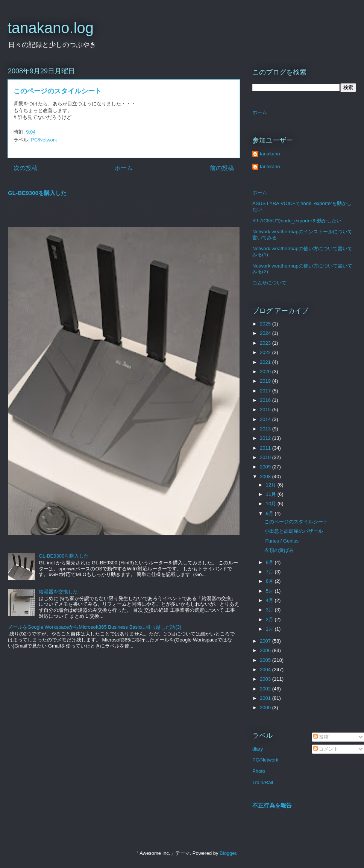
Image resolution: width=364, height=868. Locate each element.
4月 (270, 600)
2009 (266, 467)
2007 (266, 641)
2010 (266, 457)
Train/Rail (263, 782)
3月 (270, 610)
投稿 (321, 737)
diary (258, 749)
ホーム (124, 168)
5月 (270, 591)
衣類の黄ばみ (279, 550)
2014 (266, 419)
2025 (266, 324)
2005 (266, 660)
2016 (266, 400)
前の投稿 (222, 168)
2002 (266, 689)
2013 (266, 429)
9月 (270, 513)
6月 (270, 581)
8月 (270, 562)
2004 (266, 670)
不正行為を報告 (272, 805)
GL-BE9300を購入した (37, 193)
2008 (266, 477)
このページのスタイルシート (296, 522)
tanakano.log (51, 28)
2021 (266, 362)
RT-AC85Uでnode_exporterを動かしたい (297, 221)
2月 (270, 619)
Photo (259, 771)
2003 (266, 679)
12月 (272, 485)
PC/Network (44, 140)
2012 (266, 438)
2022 (266, 352)
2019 (266, 381)
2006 (266, 650)
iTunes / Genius (281, 541)
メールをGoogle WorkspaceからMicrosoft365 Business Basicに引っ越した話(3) (95, 627)
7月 (270, 572)
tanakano (270, 154)
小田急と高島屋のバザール (294, 531)
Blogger (228, 853)
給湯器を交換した (58, 592)
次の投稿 (26, 168)
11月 (272, 494)
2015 (266, 410)
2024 (266, 333)
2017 (266, 391)
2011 (266, 448)
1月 (270, 629)
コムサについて (269, 283)
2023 (266, 343)
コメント (326, 749)
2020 (266, 372)
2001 (266, 698)
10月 (272, 504)
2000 (266, 708)
